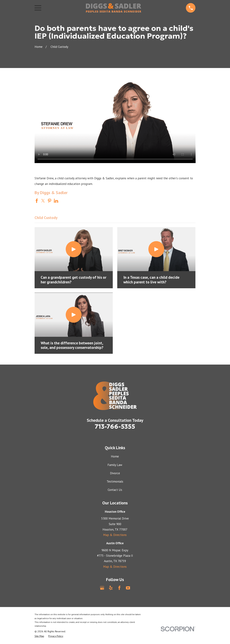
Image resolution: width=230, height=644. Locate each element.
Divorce (115, 473)
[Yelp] (111, 588)
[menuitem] (39, 636)
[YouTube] (128, 588)
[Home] (113, 8)
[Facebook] (119, 588)
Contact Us (115, 490)
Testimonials (115, 481)
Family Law (115, 465)
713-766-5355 (115, 426)
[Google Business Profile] (102, 588)
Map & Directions (115, 535)
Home (115, 456)
